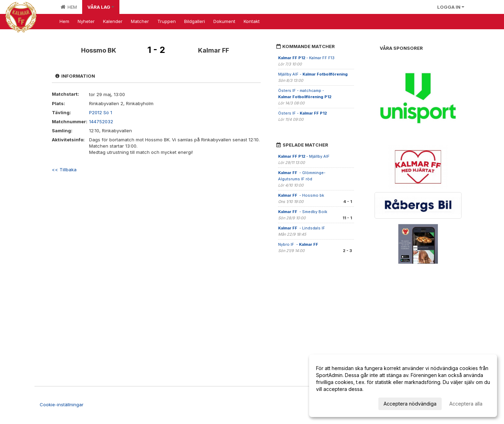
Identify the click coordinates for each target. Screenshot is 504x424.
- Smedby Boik (303, 212)
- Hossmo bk (301, 195)
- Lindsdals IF (302, 228)
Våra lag (101, 7)
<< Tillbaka (64, 170)
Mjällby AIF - (313, 74)
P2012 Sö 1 (101, 112)
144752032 (101, 121)
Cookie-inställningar (62, 405)
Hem (69, 7)
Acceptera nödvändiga (410, 404)
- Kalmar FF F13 (306, 58)
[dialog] (403, 386)
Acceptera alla (466, 404)
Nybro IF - (299, 244)
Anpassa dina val (335, 403)
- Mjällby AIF (304, 156)
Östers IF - (302, 113)
